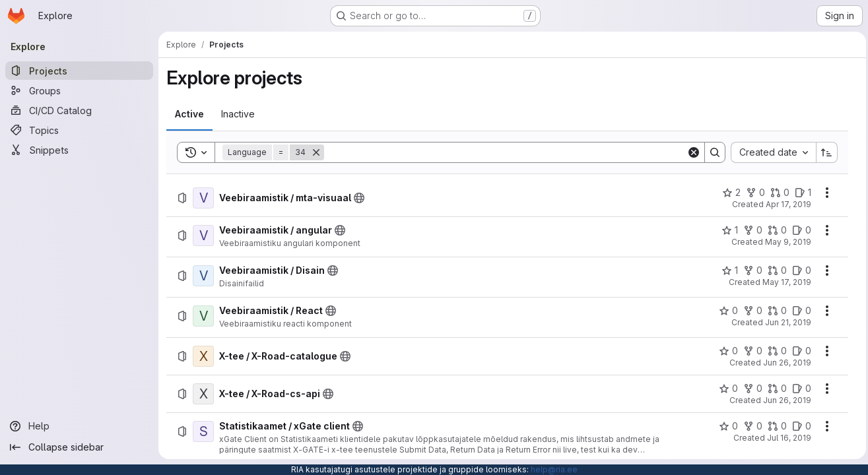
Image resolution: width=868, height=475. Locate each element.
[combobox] (770, 152)
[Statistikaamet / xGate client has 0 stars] (725, 426)
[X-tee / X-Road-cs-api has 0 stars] (725, 389)
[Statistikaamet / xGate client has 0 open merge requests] (774, 426)
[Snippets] (79, 150)
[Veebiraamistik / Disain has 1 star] (726, 270)
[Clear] (690, 152)
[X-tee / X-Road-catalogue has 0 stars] (725, 351)
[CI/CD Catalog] (79, 110)
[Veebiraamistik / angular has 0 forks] (750, 230)
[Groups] (79, 90)
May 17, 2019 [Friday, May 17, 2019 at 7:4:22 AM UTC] (784, 282)
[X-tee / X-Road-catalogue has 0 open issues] (798, 351)
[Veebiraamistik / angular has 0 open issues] (798, 230)
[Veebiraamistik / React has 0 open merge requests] (774, 311)
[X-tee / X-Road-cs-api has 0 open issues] (798, 389)
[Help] (79, 426)
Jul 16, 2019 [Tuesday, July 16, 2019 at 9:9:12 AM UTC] (786, 438)
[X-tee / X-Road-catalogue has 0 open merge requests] (774, 351)
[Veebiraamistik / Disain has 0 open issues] (798, 270)
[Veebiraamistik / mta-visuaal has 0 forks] (752, 193)
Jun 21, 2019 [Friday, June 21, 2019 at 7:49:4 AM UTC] (785, 322)
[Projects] (79, 71)
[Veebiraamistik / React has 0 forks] (750, 311)
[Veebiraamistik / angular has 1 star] (726, 230)
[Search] (504, 152)
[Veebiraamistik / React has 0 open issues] (798, 311)
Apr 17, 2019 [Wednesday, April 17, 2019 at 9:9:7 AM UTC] (785, 204)
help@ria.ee (554, 469)
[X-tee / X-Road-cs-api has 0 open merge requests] (774, 389)
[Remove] (316, 152)
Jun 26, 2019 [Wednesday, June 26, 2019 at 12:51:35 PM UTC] (784, 400)
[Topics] (79, 130)
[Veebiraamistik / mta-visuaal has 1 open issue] (800, 193)
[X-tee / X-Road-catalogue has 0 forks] (750, 351)
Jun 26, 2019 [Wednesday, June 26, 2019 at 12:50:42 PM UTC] (784, 363)
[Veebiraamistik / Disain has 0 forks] (750, 270)
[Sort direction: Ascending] (824, 152)
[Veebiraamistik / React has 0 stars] (725, 311)
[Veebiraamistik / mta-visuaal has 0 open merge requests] (777, 193)
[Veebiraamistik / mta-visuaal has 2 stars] (728, 193)
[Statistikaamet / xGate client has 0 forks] (750, 426)
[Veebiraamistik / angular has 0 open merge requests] (774, 230)
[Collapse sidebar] (79, 447)
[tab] (189, 114)
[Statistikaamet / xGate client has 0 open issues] (798, 426)
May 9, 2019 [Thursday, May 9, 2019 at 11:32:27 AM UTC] (785, 242)
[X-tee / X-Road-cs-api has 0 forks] (750, 389)
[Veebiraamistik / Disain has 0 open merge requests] (774, 270)
